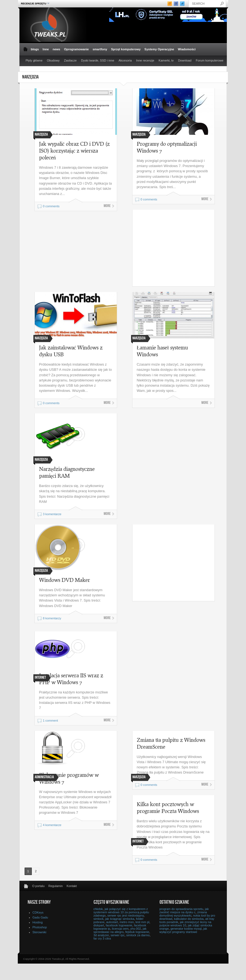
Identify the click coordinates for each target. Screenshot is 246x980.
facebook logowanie (119, 925)
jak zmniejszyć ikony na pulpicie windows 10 (186, 924)
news (56, 49)
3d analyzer (101, 935)
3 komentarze (52, 514)
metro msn (127, 922)
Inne (46, 49)
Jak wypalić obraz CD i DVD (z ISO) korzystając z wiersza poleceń (75, 151)
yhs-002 (136, 929)
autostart (112, 922)
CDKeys (38, 912)
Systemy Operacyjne (159, 49)
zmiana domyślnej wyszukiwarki (183, 914)
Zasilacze (70, 60)
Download (185, 60)
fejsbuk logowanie (137, 932)
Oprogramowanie (76, 49)
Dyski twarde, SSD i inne (98, 60)
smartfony (100, 49)
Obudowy (53, 60)
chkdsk (98, 909)
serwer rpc (118, 935)
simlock (99, 919)
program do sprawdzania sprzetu (181, 909)
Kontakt (72, 886)
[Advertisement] (178, 248)
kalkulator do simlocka (189, 919)
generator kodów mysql (186, 929)
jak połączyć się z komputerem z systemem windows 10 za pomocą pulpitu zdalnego (121, 912)
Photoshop (40, 927)
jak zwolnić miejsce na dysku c (184, 911)
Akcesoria (125, 60)
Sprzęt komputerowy (126, 49)
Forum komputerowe (210, 60)
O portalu (38, 886)
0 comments (51, 206)
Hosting (38, 922)
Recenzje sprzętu (35, 3)
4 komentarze (52, 825)
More (107, 206)
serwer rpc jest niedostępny (125, 915)
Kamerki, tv (166, 60)
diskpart (99, 925)
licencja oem (120, 929)
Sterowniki (40, 932)
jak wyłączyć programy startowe (183, 930)
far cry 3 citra (102, 938)
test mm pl (142, 922)
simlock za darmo (138, 935)
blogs (35, 49)
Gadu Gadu (40, 917)
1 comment (50, 721)
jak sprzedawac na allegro (120, 930)
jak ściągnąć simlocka (120, 919)
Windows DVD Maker (65, 580)
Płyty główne (34, 60)
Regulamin (56, 886)
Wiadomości (187, 49)
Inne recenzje (145, 60)
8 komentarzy (52, 618)
